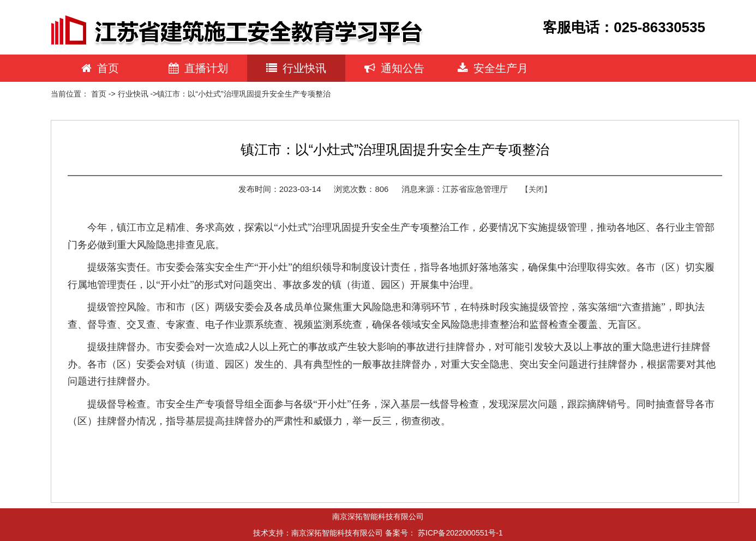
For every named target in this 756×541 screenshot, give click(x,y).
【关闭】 (536, 189)
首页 (100, 68)
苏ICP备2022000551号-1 (460, 533)
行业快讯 (296, 68)
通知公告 (394, 68)
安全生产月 (493, 68)
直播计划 (198, 68)
